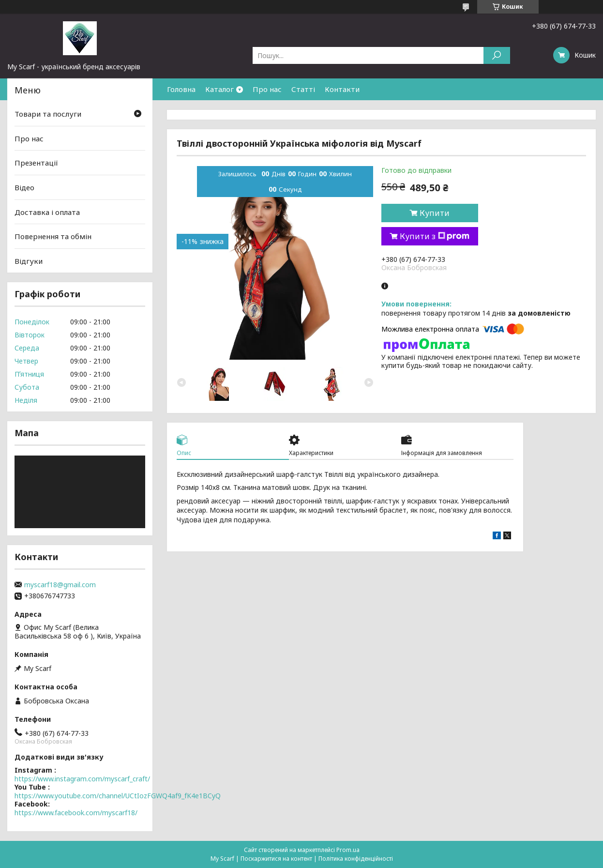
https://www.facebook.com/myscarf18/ (76, 813)
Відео (24, 187)
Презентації (36, 163)
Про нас (267, 89)
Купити (435, 213)
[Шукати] (497, 55)
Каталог (219, 89)
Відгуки (29, 261)
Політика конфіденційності (356, 859)
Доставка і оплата (47, 212)
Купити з (435, 236)
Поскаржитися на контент (276, 859)
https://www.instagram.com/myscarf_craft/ (82, 779)
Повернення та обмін (53, 236)
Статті (303, 89)
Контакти (342, 89)
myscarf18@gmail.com (60, 585)
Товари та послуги (48, 114)
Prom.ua (348, 850)
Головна (181, 89)
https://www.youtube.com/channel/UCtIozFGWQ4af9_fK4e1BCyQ (118, 796)
